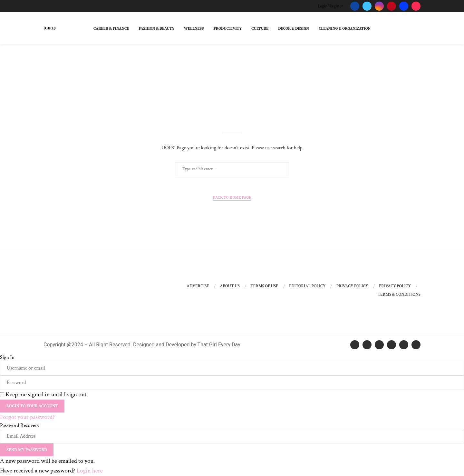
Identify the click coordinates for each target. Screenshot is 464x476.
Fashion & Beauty (156, 28)
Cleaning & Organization (345, 28)
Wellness (194, 28)
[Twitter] (367, 6)
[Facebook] (355, 6)
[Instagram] (379, 6)
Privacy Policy (352, 286)
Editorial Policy (307, 286)
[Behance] (404, 6)
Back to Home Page (232, 197)
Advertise (198, 286)
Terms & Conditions (399, 295)
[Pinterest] (391, 6)
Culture (260, 28)
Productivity (227, 28)
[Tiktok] (416, 6)
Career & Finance (111, 28)
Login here (89, 471)
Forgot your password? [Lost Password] (27, 417)
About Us (230, 286)
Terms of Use (264, 286)
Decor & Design (294, 28)
